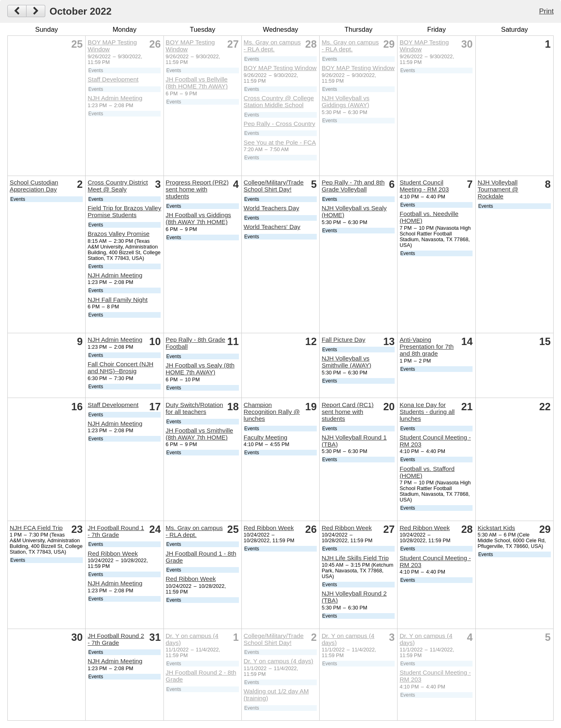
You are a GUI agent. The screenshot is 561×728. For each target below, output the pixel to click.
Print (546, 11)
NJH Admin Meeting (115, 98)
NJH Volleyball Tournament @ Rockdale (498, 189)
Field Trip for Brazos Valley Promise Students (124, 211)
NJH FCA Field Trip (36, 528)
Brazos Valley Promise (119, 234)
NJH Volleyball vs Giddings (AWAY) (346, 101)
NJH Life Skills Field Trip (355, 558)
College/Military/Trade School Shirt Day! (274, 186)
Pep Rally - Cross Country (280, 124)
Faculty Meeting (266, 437)
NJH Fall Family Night (118, 300)
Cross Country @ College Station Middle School (279, 101)
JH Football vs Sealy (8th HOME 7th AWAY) (200, 369)
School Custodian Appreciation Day (34, 186)
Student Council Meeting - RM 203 (424, 186)
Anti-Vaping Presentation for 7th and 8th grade (427, 346)
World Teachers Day (272, 208)
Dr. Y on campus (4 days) (279, 661)
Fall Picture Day (343, 340)
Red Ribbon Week (113, 553)
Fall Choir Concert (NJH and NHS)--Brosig (120, 367)
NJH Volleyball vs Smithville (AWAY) (347, 362)
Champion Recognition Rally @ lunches (272, 412)
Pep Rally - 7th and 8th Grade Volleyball (353, 186)
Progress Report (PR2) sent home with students (197, 189)
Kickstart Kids (496, 528)
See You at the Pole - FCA (280, 142)
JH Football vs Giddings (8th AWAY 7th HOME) (198, 218)
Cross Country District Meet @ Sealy (118, 186)
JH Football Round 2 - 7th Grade (116, 639)
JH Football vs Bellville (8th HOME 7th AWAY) (197, 83)
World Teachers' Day (272, 227)
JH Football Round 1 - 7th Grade (116, 531)
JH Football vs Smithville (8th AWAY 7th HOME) (199, 434)
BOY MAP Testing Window (280, 68)
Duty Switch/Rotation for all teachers (194, 408)
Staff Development (113, 79)
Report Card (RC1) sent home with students (348, 412)
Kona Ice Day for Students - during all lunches (427, 412)
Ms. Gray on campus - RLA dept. (272, 46)
